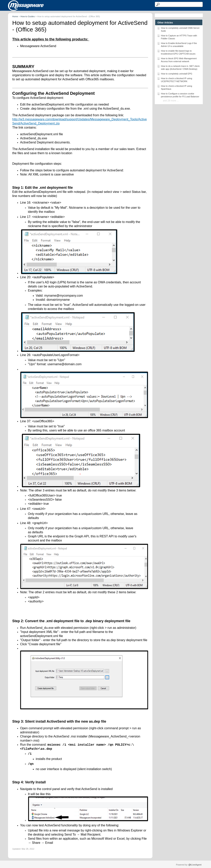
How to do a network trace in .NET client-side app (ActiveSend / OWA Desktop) (179, 67)
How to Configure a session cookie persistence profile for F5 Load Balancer (178, 95)
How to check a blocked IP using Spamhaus (175, 87)
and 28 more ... (171, 101)
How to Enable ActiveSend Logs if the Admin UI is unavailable (177, 44)
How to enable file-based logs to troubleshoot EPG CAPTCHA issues (176, 52)
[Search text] (179, 4)
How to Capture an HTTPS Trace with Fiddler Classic (177, 37)
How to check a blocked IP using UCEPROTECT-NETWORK (175, 80)
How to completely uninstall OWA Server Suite (178, 29)
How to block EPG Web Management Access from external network (177, 60)
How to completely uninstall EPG (175, 73)
